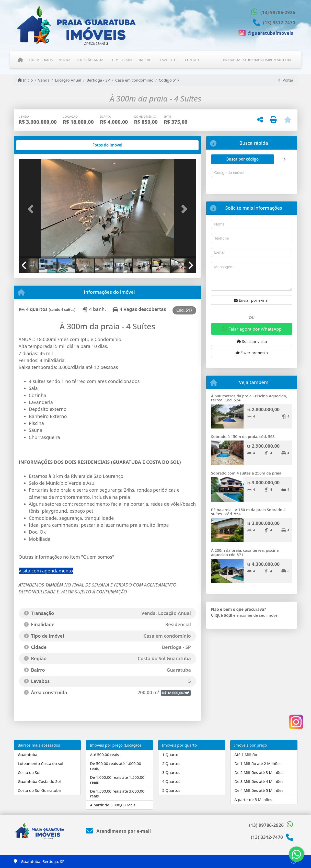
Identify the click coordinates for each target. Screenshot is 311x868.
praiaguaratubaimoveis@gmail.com (257, 60)
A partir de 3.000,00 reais (113, 805)
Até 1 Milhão (246, 754)
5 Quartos (171, 790)
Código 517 (169, 80)
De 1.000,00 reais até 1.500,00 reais (117, 780)
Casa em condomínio (134, 80)
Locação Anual (91, 60)
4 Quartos (171, 781)
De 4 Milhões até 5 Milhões (259, 790)
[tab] (35, 145)
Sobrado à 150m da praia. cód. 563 (243, 436)
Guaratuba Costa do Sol (39, 781)
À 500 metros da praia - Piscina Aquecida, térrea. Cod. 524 (249, 398)
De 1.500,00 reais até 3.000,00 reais (117, 793)
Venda (65, 60)
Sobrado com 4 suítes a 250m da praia (246, 473)
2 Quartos (171, 763)
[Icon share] (266, 33)
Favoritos (169, 60)
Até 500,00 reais (104, 754)
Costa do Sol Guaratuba (39, 790)
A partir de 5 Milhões (253, 799)
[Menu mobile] (20, 60)
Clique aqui (222, 615)
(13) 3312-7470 (279, 23)
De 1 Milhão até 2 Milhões (258, 763)
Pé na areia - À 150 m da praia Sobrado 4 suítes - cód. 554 (248, 512)
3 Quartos (171, 772)
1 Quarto (170, 754)
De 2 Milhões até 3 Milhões (259, 772)
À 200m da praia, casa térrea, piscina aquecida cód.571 (245, 552)
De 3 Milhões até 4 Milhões (259, 781)
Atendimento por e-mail (118, 831)
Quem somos (41, 60)
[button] (32, 209)
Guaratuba (28, 754)
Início (25, 80)
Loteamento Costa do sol (41, 763)
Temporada (122, 60)
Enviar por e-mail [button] (252, 300)
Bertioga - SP (98, 80)
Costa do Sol (29, 772)
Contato (193, 60)
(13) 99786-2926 (278, 12)
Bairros (146, 60)
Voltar (286, 80)
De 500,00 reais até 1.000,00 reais (116, 766)
